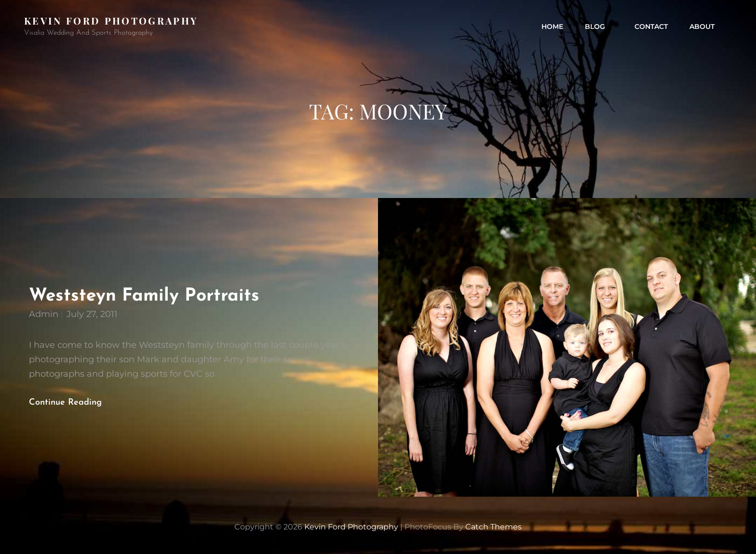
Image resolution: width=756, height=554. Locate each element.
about (702, 26)
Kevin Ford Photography (111, 20)
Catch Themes (493, 527)
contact (651, 26)
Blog (600, 26)
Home (552, 26)
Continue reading (73, 403)
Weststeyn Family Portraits (144, 296)
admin (44, 314)
